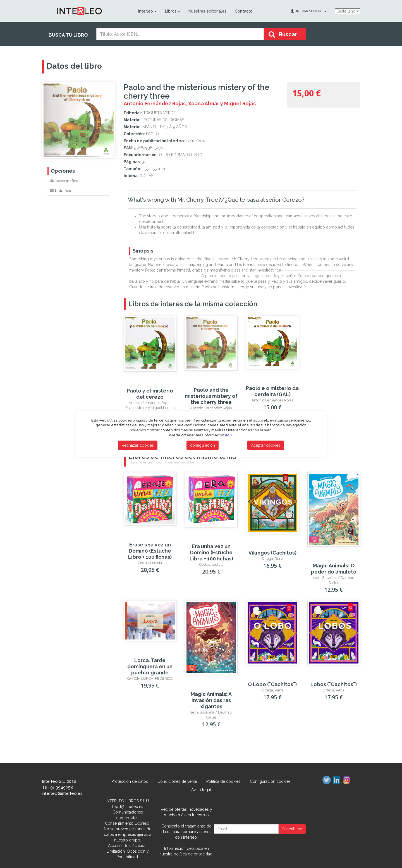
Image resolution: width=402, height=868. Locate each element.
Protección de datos (130, 781)
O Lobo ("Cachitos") (272, 684)
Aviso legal (201, 790)
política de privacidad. (193, 854)
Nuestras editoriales (207, 11)
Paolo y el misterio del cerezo (150, 394)
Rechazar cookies (138, 445)
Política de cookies (223, 781)
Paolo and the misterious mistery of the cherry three (211, 396)
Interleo (147, 11)
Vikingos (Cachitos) (272, 553)
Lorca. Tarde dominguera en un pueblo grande (150, 666)
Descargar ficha (64, 181)
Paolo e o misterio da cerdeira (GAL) (272, 391)
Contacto (243, 11)
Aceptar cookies (266, 445)
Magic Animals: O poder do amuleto (334, 569)
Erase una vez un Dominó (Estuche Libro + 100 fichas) (150, 551)
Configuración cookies (270, 781)
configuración (203, 445)
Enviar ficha (61, 191)
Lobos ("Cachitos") (334, 684)
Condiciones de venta (177, 781)
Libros (172, 11)
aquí (229, 435)
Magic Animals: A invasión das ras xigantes (211, 700)
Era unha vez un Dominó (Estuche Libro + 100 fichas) (211, 552)
